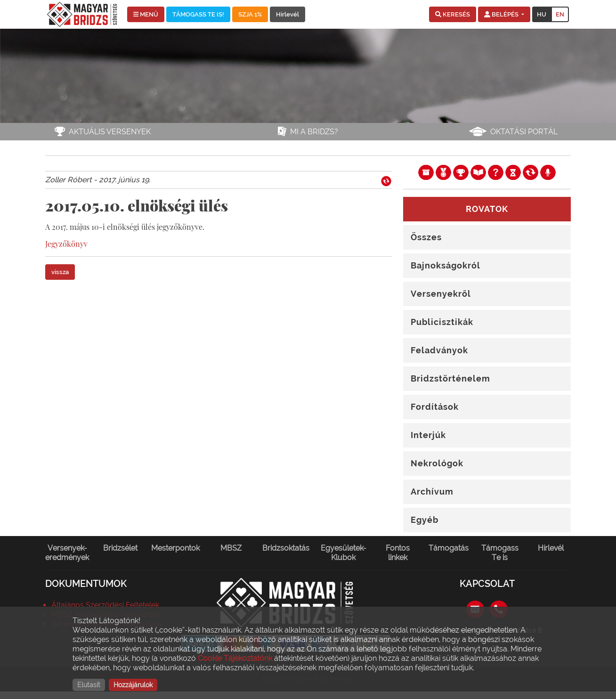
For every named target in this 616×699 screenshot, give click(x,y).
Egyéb (425, 520)
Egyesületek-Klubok (344, 553)
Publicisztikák (442, 322)
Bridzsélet (120, 548)
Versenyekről (441, 294)
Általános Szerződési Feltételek (105, 605)
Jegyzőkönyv (66, 244)
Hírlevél (288, 14)
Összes (426, 237)
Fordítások (435, 407)
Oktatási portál (524, 132)
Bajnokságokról (446, 265)
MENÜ (146, 14)
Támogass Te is (500, 553)
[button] (453, 15)
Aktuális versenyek (110, 132)
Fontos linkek (398, 553)
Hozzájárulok (133, 685)
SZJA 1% (250, 14)
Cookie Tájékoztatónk (235, 658)
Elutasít (89, 685)
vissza (60, 272)
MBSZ (231, 548)
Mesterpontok (175, 548)
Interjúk (428, 435)
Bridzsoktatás (286, 548)
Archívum (432, 492)
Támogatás (449, 548)
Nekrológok (437, 463)
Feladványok (439, 350)
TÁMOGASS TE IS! (198, 14)
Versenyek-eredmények (67, 553)
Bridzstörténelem (450, 378)
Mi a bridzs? (314, 132)
